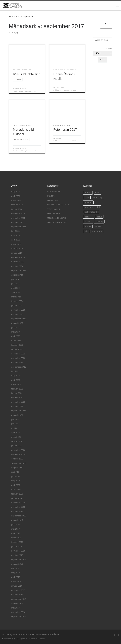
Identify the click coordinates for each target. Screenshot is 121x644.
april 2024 (16, 292)
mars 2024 (16, 297)
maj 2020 (15, 481)
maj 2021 (15, 428)
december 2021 (18, 397)
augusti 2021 (17, 415)
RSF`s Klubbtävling (27, 74)
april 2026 (16, 196)
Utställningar (57, 218)
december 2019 (18, 503)
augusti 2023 (17, 323)
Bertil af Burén (21, 88)
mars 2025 (16, 244)
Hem (11, 17)
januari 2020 (17, 498)
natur (99, 217)
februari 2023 (17, 345)
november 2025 (18, 218)
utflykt (88, 226)
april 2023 (16, 336)
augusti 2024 (17, 275)
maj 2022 (15, 376)
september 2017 (19, 599)
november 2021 (18, 402)
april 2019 (16, 533)
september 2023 (19, 319)
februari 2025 (17, 249)
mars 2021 (16, 437)
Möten (51, 196)
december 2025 (18, 214)
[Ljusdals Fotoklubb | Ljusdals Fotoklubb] (12, 5)
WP (13, 639)
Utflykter (54, 214)
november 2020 (18, 454)
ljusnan (88, 202)
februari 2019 (17, 542)
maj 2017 (15, 608)
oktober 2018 (17, 555)
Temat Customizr (38, 639)
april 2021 (16, 433)
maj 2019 (15, 529)
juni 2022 (15, 371)
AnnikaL (59, 138)
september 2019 (19, 516)
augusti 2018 (17, 564)
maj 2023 (15, 332)
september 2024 (19, 271)
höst (97, 193)
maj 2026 (15, 192)
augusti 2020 (17, 468)
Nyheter (53, 200)
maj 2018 (15, 573)
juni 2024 (15, 284)
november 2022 (18, 358)
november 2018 (18, 551)
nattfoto (89, 217)
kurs (87, 197)
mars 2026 (16, 200)
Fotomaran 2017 (65, 130)
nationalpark (91, 212)
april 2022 (16, 380)
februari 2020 (17, 494)
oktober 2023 (17, 314)
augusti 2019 (17, 520)
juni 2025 (15, 231)
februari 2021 (17, 441)
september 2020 (19, 463)
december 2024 (18, 257)
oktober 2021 (17, 406)
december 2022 (18, 354)
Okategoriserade (58, 205)
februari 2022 (17, 389)
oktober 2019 (17, 511)
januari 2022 (17, 393)
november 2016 (18, 612)
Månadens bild (92, 207)
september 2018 (19, 560)
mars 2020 (16, 490)
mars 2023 (16, 341)
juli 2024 (15, 279)
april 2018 (16, 577)
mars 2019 (16, 538)
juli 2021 (15, 419)
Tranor (88, 222)
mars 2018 (16, 581)
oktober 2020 (17, 459)
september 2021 (19, 411)
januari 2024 (17, 306)
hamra (88, 193)
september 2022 (19, 367)
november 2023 (18, 310)
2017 (18, 17)
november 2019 (18, 507)
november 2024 (18, 262)
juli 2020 (15, 472)
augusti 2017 (17, 603)
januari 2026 (17, 209)
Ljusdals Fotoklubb (20, 634)
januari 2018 (17, 586)
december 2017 (18, 590)
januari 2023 (17, 349)
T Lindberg (60, 88)
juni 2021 (15, 424)
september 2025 (19, 227)
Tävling (99, 222)
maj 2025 (15, 235)
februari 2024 (17, 301)
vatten (98, 226)
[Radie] (102, 53)
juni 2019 (15, 525)
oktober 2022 (17, 362)
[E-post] (115, 635)
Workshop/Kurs (57, 222)
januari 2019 (17, 547)
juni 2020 (15, 476)
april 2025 (16, 240)
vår (86, 231)
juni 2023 (15, 328)
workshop (97, 231)
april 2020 (16, 485)
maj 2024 (15, 288)
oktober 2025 (17, 222)
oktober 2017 (17, 595)
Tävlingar (54, 209)
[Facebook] (118, 635)
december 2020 (18, 450)
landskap (98, 197)
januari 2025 (17, 253)
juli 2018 (15, 568)
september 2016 (19, 616)
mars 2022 (16, 384)
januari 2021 (17, 446)
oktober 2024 (17, 266)
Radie (109, 49)
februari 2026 (17, 205)
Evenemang (54, 192)
